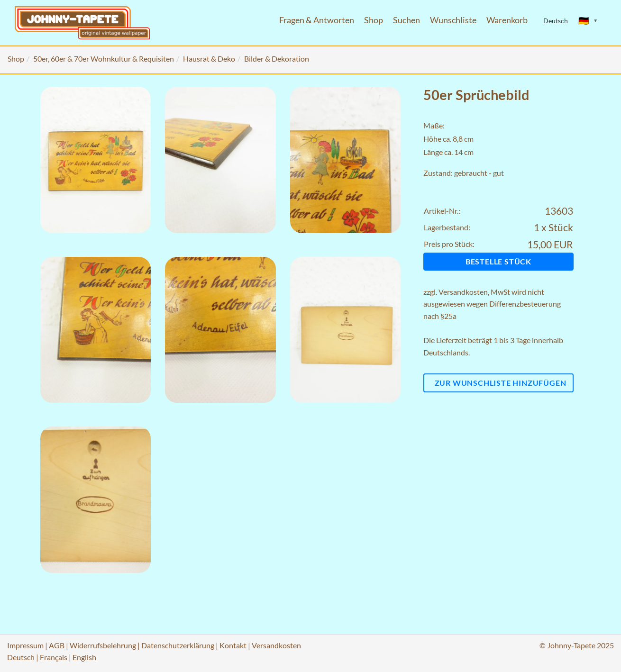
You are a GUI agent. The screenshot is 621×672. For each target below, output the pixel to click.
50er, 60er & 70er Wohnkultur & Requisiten (104, 59)
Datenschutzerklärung (178, 645)
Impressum (25, 645)
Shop (374, 20)
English (84, 657)
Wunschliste (453, 20)
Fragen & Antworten (317, 20)
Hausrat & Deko (209, 59)
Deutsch (21, 657)
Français (54, 657)
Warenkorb (507, 20)
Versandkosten (463, 292)
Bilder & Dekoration (277, 59)
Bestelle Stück (498, 261)
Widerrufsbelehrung (103, 645)
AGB (57, 645)
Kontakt (233, 645)
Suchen (406, 20)
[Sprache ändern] (588, 21)
